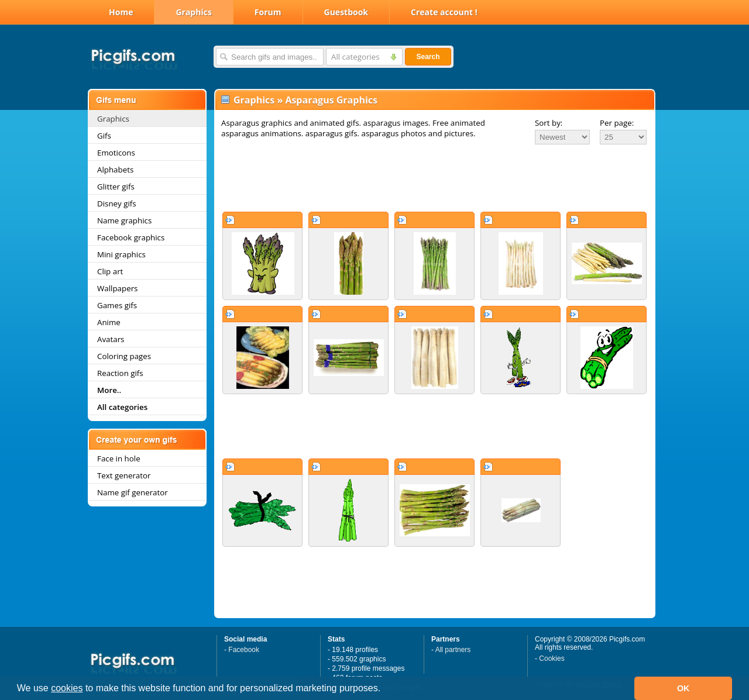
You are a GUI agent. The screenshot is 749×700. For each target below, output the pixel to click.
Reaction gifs (120, 373)
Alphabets (115, 170)
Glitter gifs (116, 187)
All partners (453, 650)
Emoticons (116, 153)
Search (428, 57)
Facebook (244, 650)
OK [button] (683, 688)
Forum (268, 12)
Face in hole (119, 458)
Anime (109, 322)
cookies (67, 688)
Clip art (110, 271)
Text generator (124, 475)
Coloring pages (124, 356)
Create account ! (444, 12)
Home (121, 12)
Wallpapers (117, 288)
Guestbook (346, 12)
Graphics (193, 12)
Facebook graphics (131, 237)
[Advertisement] (435, 178)
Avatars (111, 339)
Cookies (552, 658)
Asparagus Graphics (331, 100)
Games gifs (117, 305)
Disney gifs (117, 204)
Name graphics (124, 220)
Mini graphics (121, 254)
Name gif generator (133, 492)
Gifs (104, 136)
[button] (385, 689)
